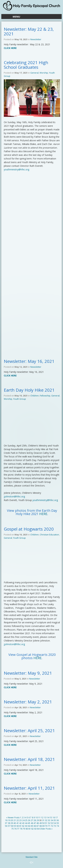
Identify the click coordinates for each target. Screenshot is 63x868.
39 (12, 823)
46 (32, 823)
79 (24, 829)
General (34, 73)
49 (41, 823)
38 (9, 823)
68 (41, 826)
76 (15, 829)
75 (13, 829)
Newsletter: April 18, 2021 (29, 759)
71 (49, 826)
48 (38, 823)
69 (43, 826)
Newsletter (36, 39)
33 (49, 820)
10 (37, 818)
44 (26, 823)
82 (32, 829)
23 (20, 820)
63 (26, 826)
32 (46, 820)
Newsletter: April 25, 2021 (29, 731)
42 (20, 823)
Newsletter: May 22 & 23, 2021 (29, 31)
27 (32, 820)
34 (52, 820)
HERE (43, 514)
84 (38, 829)
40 (15, 823)
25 (26, 820)
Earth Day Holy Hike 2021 (29, 390)
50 (43, 823)
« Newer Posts (13, 818)
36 (58, 820)
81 (30, 829)
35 (55, 820)
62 (23, 826)
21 (15, 820)
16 (54, 818)
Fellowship (45, 396)
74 (58, 826)
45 (29, 823)
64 (29, 826)
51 (46, 823)
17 (57, 818)
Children (35, 396)
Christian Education (49, 535)
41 (18, 823)
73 (55, 826)
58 (12, 826)
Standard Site (32, 857)
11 (39, 818)
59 (15, 826)
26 (29, 820)
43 (23, 823)
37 (6, 823)
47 (35, 823)
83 (35, 829)
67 (38, 826)
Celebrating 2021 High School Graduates (26, 65)
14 (48, 818)
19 (9, 820)
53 (52, 823)
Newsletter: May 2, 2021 (28, 702)
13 (45, 818)
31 (43, 820)
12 (42, 818)
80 (27, 829)
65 (32, 826)
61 (20, 826)
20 (12, 820)
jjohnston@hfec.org (14, 496)
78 (21, 829)
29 (38, 820)
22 (18, 820)
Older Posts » (46, 829)
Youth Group (20, 399)
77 (18, 829)
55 (58, 823)
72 (52, 826)
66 (35, 826)
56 (6, 826)
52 (49, 823)
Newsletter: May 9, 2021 (28, 673)
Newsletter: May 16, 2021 (29, 361)
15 (51, 818)
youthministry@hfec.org (16, 169)
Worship (44, 73)
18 (6, 820)
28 (35, 820)
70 (46, 826)
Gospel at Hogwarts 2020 (29, 529)
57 (9, 826)
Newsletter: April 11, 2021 (29, 788)
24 (23, 820)
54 (55, 823)
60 (18, 826)
